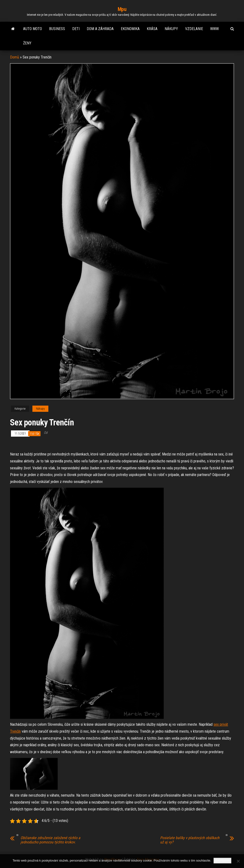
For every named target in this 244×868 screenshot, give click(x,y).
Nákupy (171, 29)
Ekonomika (130, 29)
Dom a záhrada (100, 29)
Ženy (27, 43)
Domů (15, 57)
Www (214, 29)
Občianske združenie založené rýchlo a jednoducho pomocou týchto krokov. (50, 840)
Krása (152, 29)
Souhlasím (222, 860)
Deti (76, 29)
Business (57, 29)
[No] (238, 861)
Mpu (122, 9)
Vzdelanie (194, 29)
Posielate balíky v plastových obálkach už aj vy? (190, 840)
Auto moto (33, 29)
